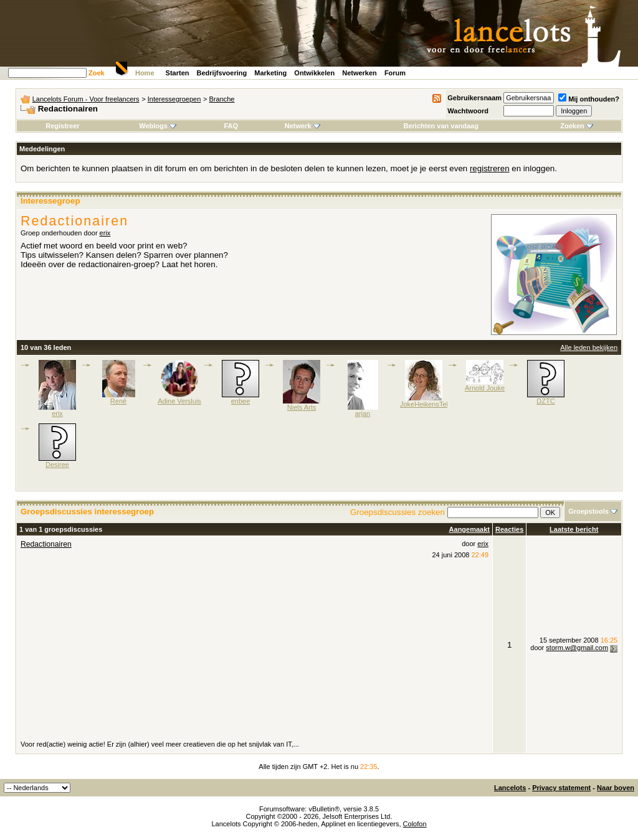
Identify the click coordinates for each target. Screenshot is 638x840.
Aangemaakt (469, 529)
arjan (363, 413)
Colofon (415, 824)
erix (105, 233)
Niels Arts (302, 407)
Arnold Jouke (485, 388)
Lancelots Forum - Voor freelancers (86, 99)
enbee (241, 401)
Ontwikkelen (314, 73)
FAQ (231, 126)
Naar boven (616, 788)
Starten (178, 73)
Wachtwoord (468, 111)
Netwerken (359, 73)
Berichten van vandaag (440, 126)
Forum (395, 73)
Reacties (509, 529)
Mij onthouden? (589, 99)
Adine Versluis (179, 401)
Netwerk (302, 126)
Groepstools (588, 511)
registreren (490, 168)
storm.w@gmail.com (577, 648)
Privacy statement (561, 788)
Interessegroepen (174, 99)
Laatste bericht (574, 529)
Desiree (57, 465)
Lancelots (510, 788)
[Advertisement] (255, 646)
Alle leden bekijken (589, 347)
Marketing (270, 73)
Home (145, 73)
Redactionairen (46, 544)
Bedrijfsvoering (222, 73)
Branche (222, 99)
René (118, 401)
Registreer (62, 126)
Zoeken (577, 126)
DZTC (545, 401)
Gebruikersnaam (474, 98)
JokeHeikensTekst (428, 404)
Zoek (97, 73)
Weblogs (158, 126)
